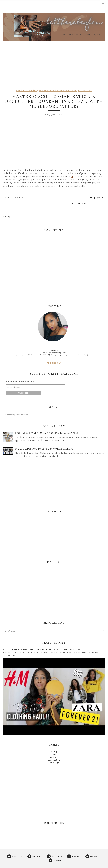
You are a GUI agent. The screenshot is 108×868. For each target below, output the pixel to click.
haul (54, 754)
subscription (54, 760)
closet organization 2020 (58, 90)
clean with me (27, 90)
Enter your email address (20, 382)
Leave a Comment (14, 198)
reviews (54, 757)
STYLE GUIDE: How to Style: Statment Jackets (44, 449)
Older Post (80, 203)
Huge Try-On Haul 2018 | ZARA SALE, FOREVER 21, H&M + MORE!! (42, 649)
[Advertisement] (54, 69)
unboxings (54, 763)
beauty (54, 751)
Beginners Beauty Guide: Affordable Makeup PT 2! (46, 433)
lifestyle (85, 90)
